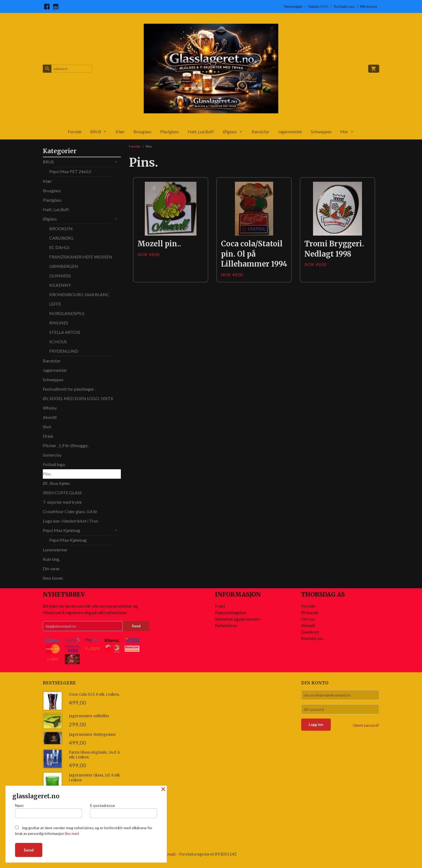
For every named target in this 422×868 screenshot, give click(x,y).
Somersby (52, 455)
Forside (75, 132)
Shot (47, 427)
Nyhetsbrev (226, 625)
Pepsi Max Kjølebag (61, 530)
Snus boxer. (53, 578)
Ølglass (230, 132)
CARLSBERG (61, 238)
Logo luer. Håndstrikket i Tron (70, 521)
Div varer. (52, 568)
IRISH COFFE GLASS (62, 493)
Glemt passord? (366, 725)
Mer (344, 132)
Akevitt (50, 417)
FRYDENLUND (64, 351)
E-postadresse (124, 811)
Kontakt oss (312, 638)
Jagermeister (290, 132)
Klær (120, 132)
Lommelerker (55, 550)
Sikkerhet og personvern (238, 619)
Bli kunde (310, 612)
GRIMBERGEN (64, 266)
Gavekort (310, 632)
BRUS (96, 132)
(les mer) (72, 833)
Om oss (308, 619)
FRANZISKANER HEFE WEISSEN (81, 257)
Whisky (50, 408)
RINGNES (59, 323)
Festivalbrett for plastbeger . (69, 389)
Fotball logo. (54, 464)
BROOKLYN (61, 228)
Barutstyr (261, 132)
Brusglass (143, 132)
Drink (48, 436)
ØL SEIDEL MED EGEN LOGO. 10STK (78, 398)
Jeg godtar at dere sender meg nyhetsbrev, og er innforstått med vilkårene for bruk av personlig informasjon (84, 831)
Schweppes (321, 132)
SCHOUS (58, 342)
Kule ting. (51, 559)
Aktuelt (308, 625)
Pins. (47, 474)
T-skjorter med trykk (62, 502)
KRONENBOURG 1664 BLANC (79, 294)
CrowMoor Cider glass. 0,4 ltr (70, 511)
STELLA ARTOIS (65, 332)
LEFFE (55, 304)
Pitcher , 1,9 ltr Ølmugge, (66, 445)
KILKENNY (60, 285)
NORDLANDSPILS (67, 313)
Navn (49, 811)
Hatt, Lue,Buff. (201, 132)
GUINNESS (60, 276)
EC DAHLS (59, 247)
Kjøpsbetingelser (231, 612)
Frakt (220, 606)
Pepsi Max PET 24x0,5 (70, 171)
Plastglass (170, 132)
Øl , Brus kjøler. (57, 483)
